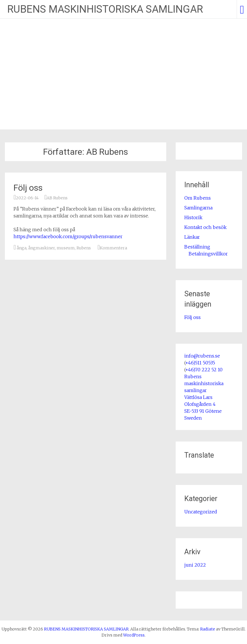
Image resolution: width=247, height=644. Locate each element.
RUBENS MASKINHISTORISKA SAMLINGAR (105, 9)
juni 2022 (195, 565)
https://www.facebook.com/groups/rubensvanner (68, 236)
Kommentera (113, 248)
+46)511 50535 (200, 363)
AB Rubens (57, 198)
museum (66, 248)
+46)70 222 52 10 (204, 370)
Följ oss (28, 188)
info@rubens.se (202, 356)
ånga (22, 248)
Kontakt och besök (205, 227)
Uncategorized (201, 512)
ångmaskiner (42, 248)
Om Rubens (198, 198)
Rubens (84, 248)
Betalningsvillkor (208, 254)
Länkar (192, 237)
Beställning (197, 247)
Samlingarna (198, 208)
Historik (193, 217)
